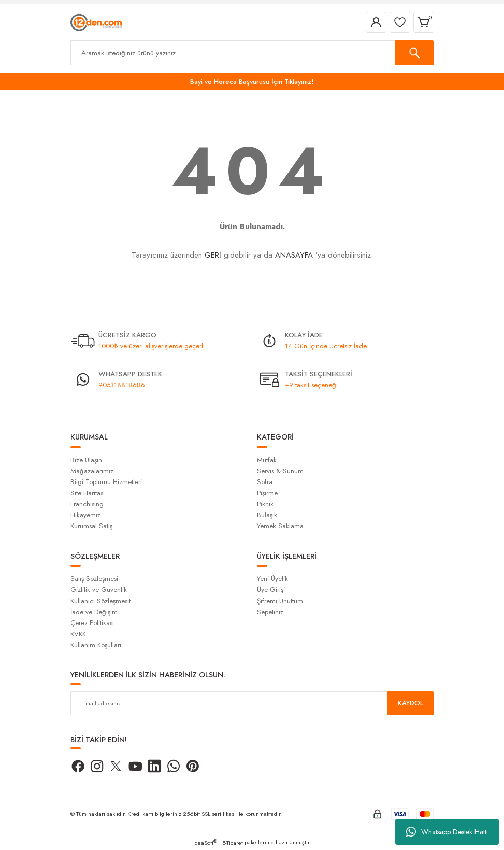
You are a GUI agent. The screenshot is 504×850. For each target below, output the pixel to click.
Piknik (265, 504)
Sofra (265, 482)
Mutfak (267, 460)
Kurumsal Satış (91, 526)
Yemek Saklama (280, 526)
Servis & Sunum (280, 471)
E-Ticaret (233, 843)
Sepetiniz (270, 612)
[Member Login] (376, 22)
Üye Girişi (271, 590)
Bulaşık (267, 515)
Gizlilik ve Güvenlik (99, 590)
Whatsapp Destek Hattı (447, 832)
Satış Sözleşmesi (94, 579)
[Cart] (424, 22)
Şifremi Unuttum (280, 601)
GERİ (213, 255)
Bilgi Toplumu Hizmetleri (106, 482)
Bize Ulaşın (86, 460)
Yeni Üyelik (272, 579)
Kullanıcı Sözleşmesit (100, 601)
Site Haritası (88, 493)
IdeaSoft (205, 843)
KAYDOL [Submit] (410, 703)
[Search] (252, 53)
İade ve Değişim (94, 612)
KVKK (78, 634)
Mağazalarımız (92, 471)
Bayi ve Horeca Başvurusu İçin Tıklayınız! (252, 82)
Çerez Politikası (92, 623)
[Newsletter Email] (252, 703)
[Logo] (96, 22)
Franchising (87, 504)
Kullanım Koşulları (96, 645)
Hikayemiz (85, 515)
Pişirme (267, 493)
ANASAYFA (294, 255)
